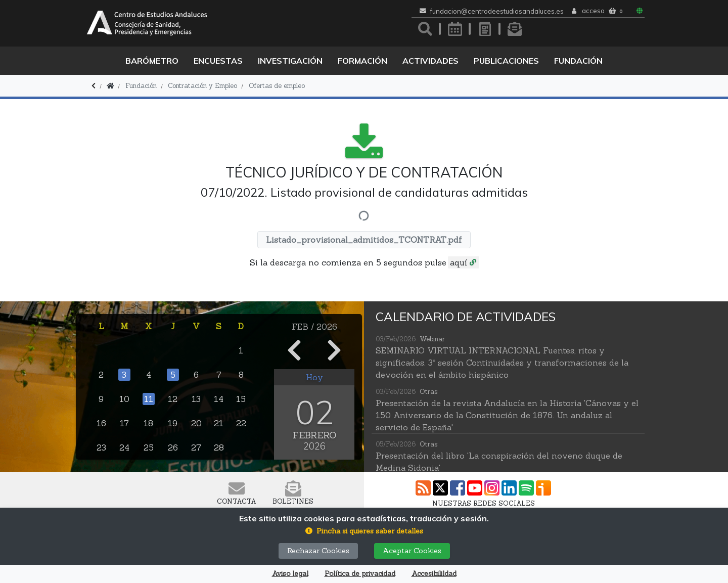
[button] (364, 531)
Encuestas (218, 61)
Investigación (290, 61)
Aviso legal (290, 574)
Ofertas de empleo (277, 86)
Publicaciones (506, 61)
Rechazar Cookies (318, 551)
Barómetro (152, 61)
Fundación (578, 61)
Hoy (314, 377)
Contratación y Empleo (202, 86)
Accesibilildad (434, 574)
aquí (459, 262)
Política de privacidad (360, 574)
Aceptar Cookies (412, 551)
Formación (362, 61)
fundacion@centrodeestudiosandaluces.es (497, 11)
